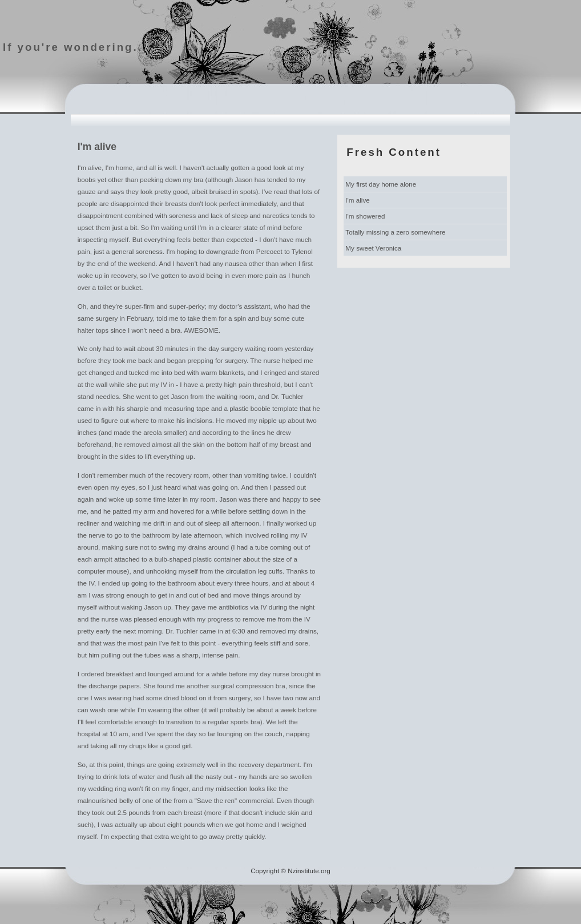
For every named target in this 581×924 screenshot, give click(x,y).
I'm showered (365, 216)
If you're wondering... (75, 47)
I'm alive (357, 200)
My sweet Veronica (373, 248)
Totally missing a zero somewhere (395, 232)
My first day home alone (381, 184)
